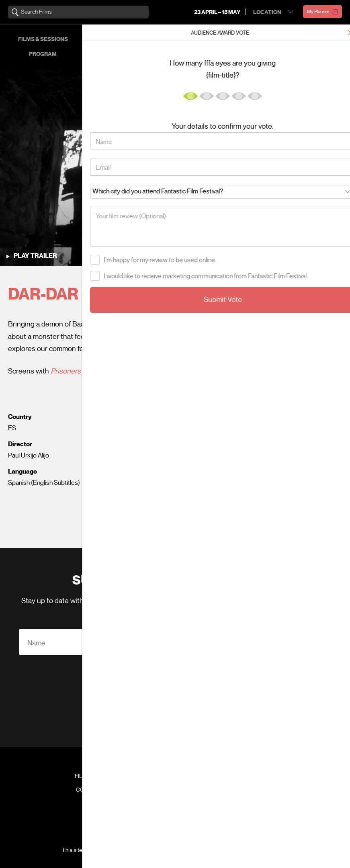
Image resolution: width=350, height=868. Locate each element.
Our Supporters (318, 39)
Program (43, 54)
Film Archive (93, 776)
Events (265, 39)
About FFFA (292, 54)
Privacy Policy (216, 723)
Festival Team (257, 763)
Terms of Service (253, 850)
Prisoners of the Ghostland (93, 371)
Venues (117, 54)
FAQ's (256, 776)
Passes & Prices (117, 39)
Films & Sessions (43, 39)
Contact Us (94, 790)
